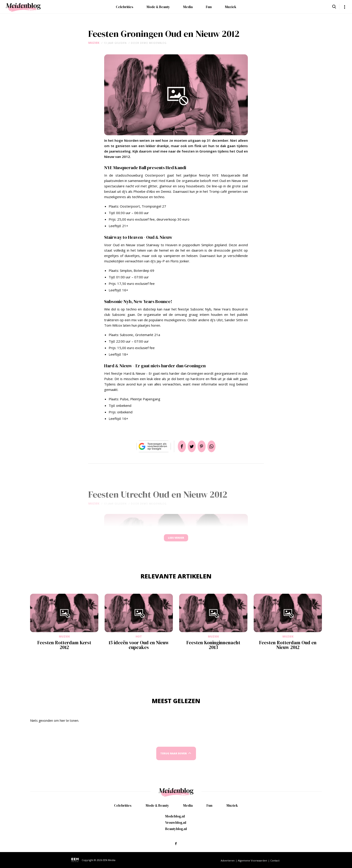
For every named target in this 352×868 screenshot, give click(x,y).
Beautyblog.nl (176, 829)
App (217, 446)
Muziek (231, 7)
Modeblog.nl (175, 816)
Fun (209, 7)
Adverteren (228, 860)
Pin (203, 446)
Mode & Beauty (158, 7)
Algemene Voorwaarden (252, 860)
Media (188, 7)
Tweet (190, 446)
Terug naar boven (174, 758)
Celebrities (125, 7)
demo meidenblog (153, 43)
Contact (275, 860)
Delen (176, 446)
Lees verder (176, 540)
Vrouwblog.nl (176, 823)
